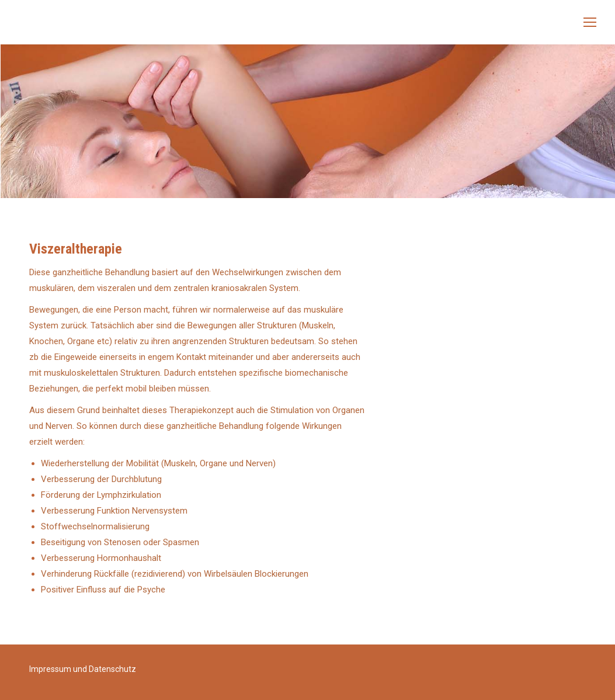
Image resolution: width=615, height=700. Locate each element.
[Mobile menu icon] (590, 22)
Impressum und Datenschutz (83, 669)
